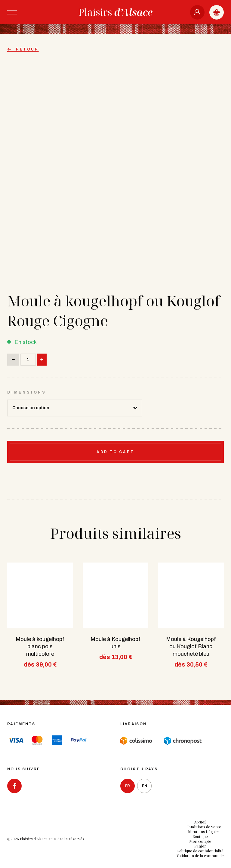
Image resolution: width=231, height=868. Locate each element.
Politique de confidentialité (200, 851)
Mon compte (200, 841)
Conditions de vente (204, 827)
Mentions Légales (204, 832)
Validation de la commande (200, 856)
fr (128, 786)
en (145, 786)
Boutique (200, 837)
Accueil (200, 822)
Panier (200, 846)
